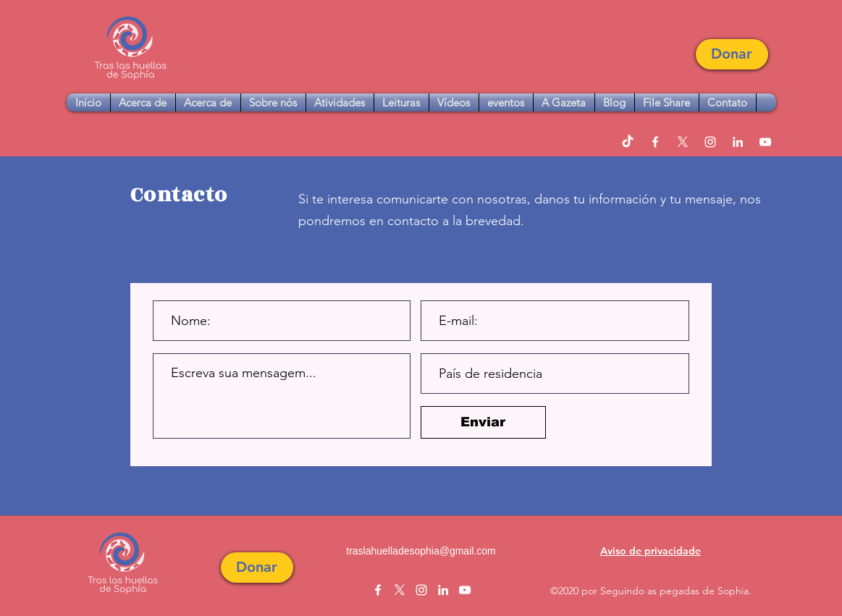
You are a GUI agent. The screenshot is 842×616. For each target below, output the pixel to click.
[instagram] (710, 142)
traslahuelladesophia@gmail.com (421, 551)
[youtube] (765, 142)
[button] (732, 54)
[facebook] (655, 142)
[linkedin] (738, 142)
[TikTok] (628, 142)
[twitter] (683, 142)
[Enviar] (483, 422)
